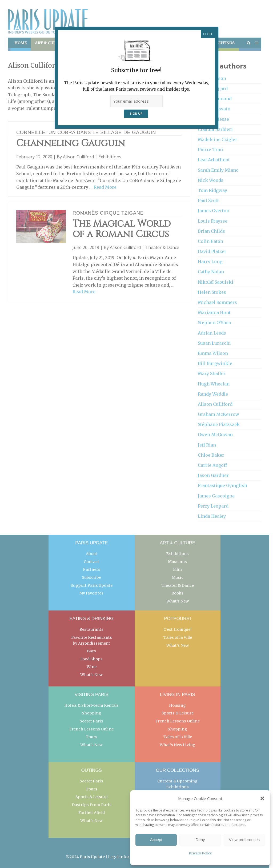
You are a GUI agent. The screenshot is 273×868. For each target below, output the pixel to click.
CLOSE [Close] (208, 34)
